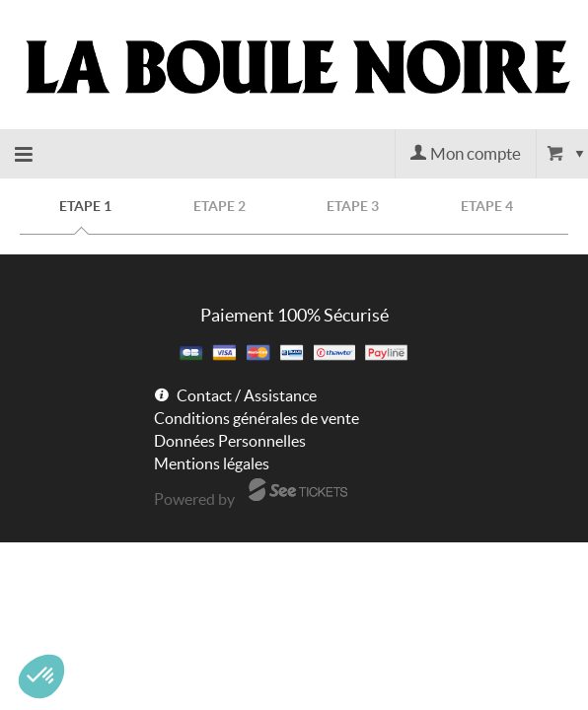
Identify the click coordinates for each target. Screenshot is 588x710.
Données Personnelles (230, 441)
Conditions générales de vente (257, 418)
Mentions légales (212, 463)
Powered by (194, 499)
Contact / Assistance (247, 395)
